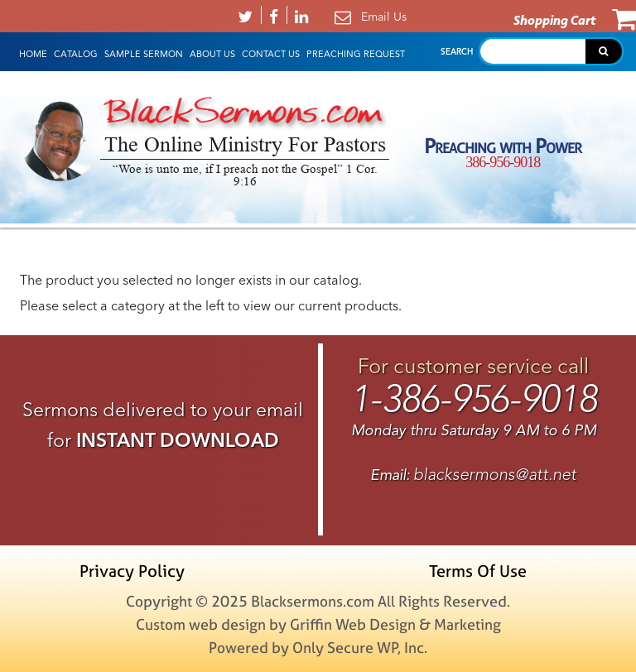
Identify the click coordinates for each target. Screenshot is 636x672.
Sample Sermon (144, 54)
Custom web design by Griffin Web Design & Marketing (318, 624)
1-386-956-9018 (474, 399)
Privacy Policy (132, 571)
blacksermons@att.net (495, 475)
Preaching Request (356, 54)
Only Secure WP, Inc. (360, 648)
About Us (212, 54)
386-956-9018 (503, 162)
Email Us (384, 17)
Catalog (76, 54)
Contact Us (271, 54)
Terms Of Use (478, 571)
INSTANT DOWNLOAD (178, 440)
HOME (33, 54)
